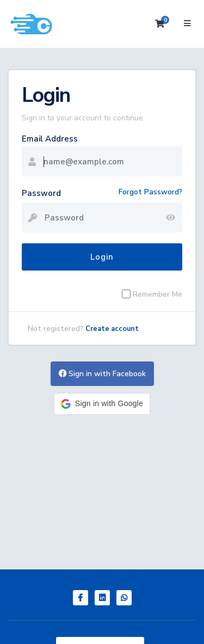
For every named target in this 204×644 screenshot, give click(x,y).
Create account (112, 329)
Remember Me (157, 294)
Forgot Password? (150, 192)
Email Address (50, 139)
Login (102, 257)
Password (41, 193)
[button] (102, 404)
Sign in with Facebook (102, 374)
